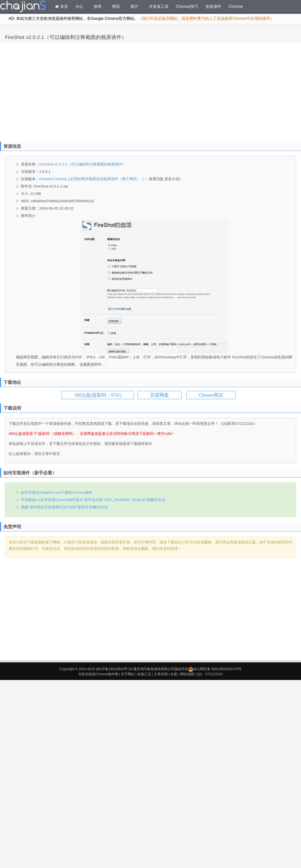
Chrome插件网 (23, 7)
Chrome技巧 (187, 6)
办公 (79, 6)
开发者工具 (159, 6)
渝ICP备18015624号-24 (114, 669)
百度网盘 (160, 395)
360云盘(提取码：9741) (98, 395)
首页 (62, 6)
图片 (135, 6)
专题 (174, 674)
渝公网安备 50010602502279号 (215, 669)
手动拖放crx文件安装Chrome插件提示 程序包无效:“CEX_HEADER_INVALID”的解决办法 (93, 500)
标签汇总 (144, 674)
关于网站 (128, 674)
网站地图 (187, 674)
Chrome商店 (211, 395)
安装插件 (213, 6)
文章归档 (161, 674)
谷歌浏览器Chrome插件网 (98, 674)
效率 (98, 6)
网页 (116, 6)
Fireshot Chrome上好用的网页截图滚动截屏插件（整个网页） (90, 179)
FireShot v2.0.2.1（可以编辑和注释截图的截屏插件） (66, 37)
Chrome (236, 6)
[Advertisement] (46, 91)
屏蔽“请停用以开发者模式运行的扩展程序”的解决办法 (64, 507)
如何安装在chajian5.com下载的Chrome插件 (57, 492)
